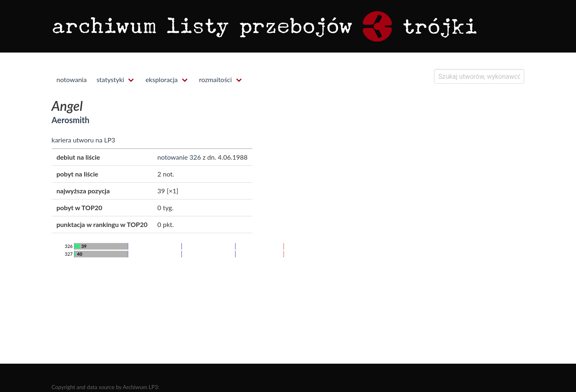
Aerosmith (71, 120)
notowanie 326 (179, 157)
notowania (72, 79)
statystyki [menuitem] (110, 79)
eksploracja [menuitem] (161, 79)
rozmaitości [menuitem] (216, 79)
